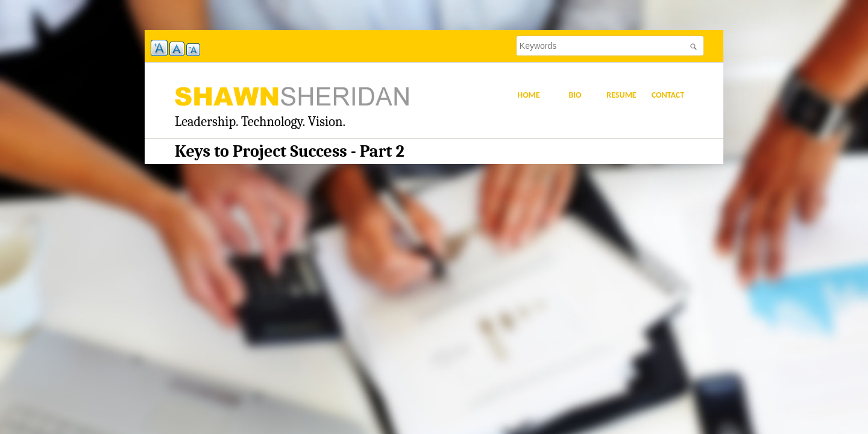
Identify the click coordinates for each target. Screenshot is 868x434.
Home (528, 95)
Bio (575, 95)
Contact (668, 95)
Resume (621, 95)
